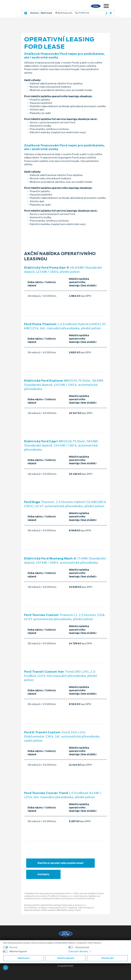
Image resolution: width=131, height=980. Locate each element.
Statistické (82, 947)
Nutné (13, 947)
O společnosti (65, 966)
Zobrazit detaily (80, 951)
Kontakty (43, 874)
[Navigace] (106, 6)
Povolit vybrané (66, 958)
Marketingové (18, 951)
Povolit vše (107, 958)
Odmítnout (24, 958)
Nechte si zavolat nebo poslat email (60, 863)
